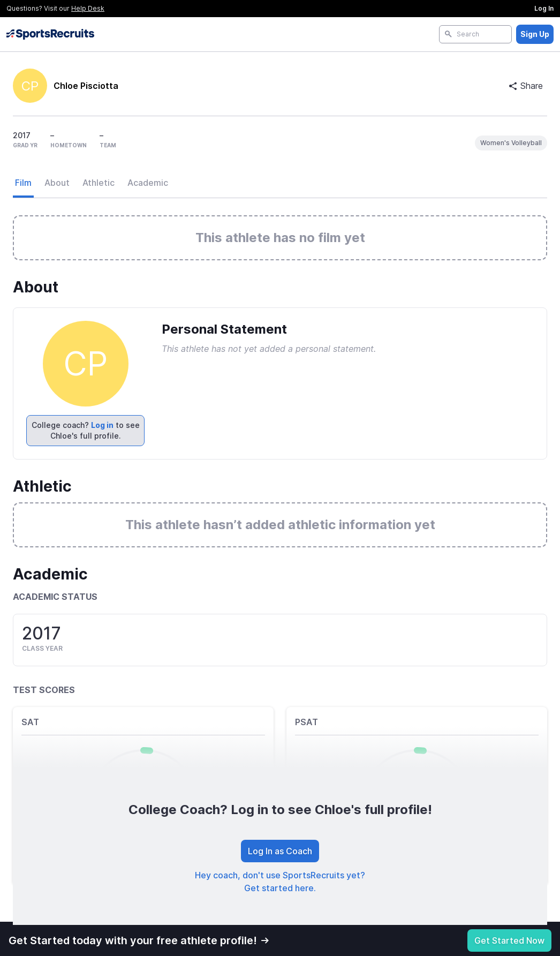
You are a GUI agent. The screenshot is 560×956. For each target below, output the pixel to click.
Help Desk (88, 8)
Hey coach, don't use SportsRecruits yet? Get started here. (280, 882)
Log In (544, 8)
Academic (148, 183)
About (57, 183)
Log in (102, 425)
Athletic (99, 183)
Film (23, 183)
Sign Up (535, 34)
